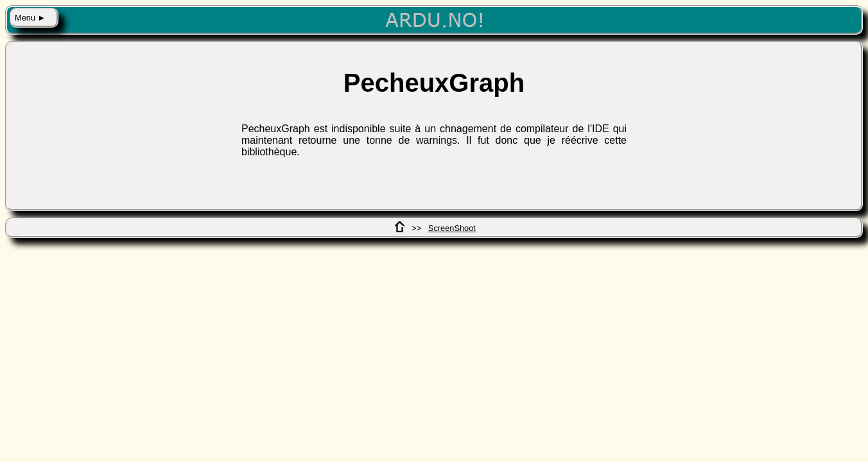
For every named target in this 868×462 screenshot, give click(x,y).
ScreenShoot (452, 228)
